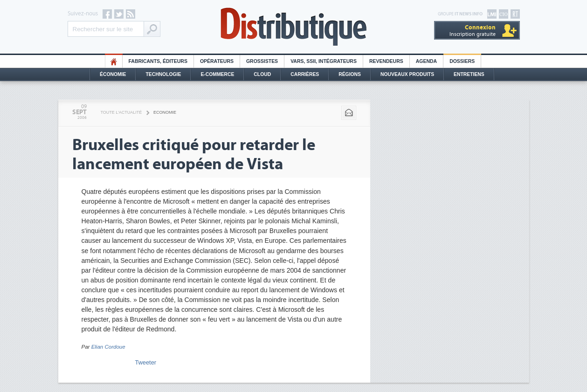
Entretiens (469, 74)
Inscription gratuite (473, 31)
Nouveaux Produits (407, 74)
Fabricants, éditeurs (158, 61)
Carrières (305, 74)
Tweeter (146, 362)
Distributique (294, 27)
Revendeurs (386, 61)
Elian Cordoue (108, 347)
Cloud (262, 74)
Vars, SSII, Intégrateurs (324, 61)
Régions (350, 74)
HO (114, 61)
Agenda (426, 61)
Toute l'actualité (121, 112)
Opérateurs (217, 61)
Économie (113, 74)
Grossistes (262, 61)
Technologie (163, 74)
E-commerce (217, 74)
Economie (165, 112)
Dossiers (462, 61)
